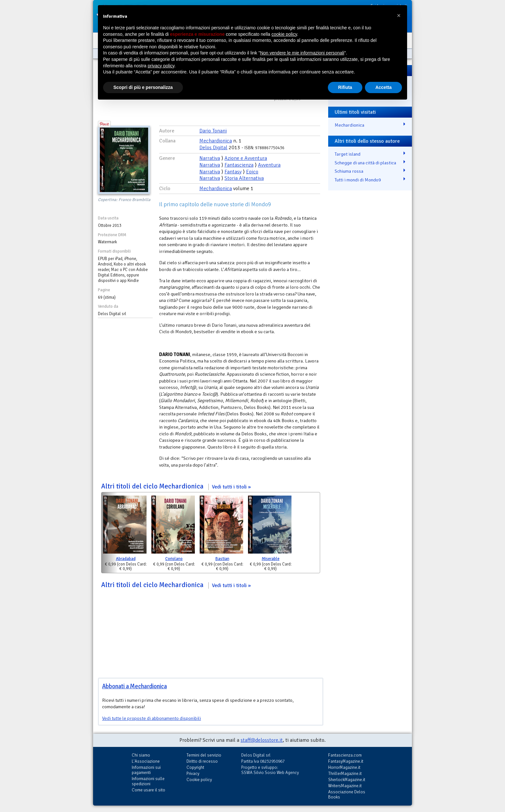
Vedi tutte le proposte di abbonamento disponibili (152, 718)
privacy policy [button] (161, 66)
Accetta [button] (383, 87)
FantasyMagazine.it (346, 761)
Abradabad (126, 559)
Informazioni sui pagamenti (146, 770)
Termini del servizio (204, 755)
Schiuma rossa (349, 171)
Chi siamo (141, 755)
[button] (399, 15)
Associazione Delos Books (347, 794)
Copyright (195, 767)
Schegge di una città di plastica (365, 163)
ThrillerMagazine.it (345, 773)
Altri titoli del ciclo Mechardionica (176, 486)
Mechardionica (216, 141)
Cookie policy (199, 780)
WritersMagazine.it (345, 786)
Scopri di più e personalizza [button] (143, 87)
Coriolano (174, 559)
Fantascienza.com (345, 755)
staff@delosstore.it (262, 740)
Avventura (269, 165)
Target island (348, 154)
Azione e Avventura (246, 158)
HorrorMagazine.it (344, 767)
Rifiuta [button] (345, 87)
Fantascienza (239, 165)
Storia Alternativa (244, 178)
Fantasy (233, 172)
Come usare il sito (148, 790)
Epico (252, 172)
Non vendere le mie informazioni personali (302, 53)
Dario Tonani (213, 131)
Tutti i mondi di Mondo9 (358, 180)
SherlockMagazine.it (347, 780)
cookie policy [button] (284, 34)
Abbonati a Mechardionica (134, 686)
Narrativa (210, 158)
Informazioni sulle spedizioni (148, 781)
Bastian (222, 559)
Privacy (193, 773)
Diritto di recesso (202, 761)
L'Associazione (146, 761)
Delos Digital (213, 148)
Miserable (271, 559)
